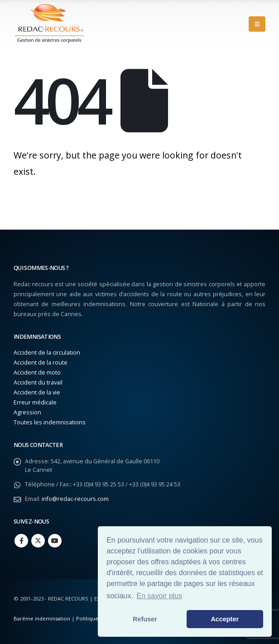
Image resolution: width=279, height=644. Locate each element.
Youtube (55, 541)
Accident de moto (37, 372)
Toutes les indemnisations (50, 422)
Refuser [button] (145, 619)
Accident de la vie (37, 392)
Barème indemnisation (42, 618)
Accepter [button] (225, 619)
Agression (27, 412)
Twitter (38, 541)
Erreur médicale (35, 402)
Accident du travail (38, 382)
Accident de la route (41, 363)
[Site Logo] (50, 24)
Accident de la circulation (47, 353)
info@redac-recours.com (75, 499)
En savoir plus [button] (160, 596)
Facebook (21, 541)
